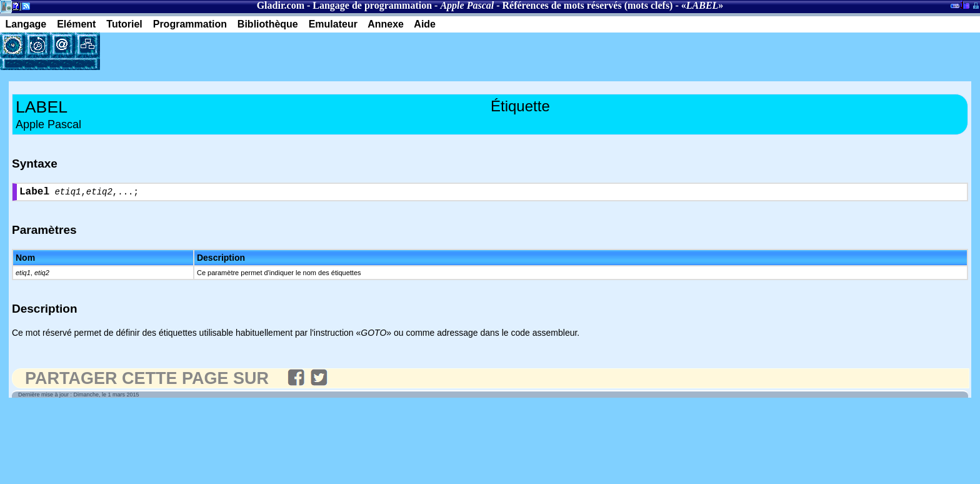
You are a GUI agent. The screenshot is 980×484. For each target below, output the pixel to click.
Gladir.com (281, 5)
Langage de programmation (372, 5)
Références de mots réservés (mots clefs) (588, 5)
